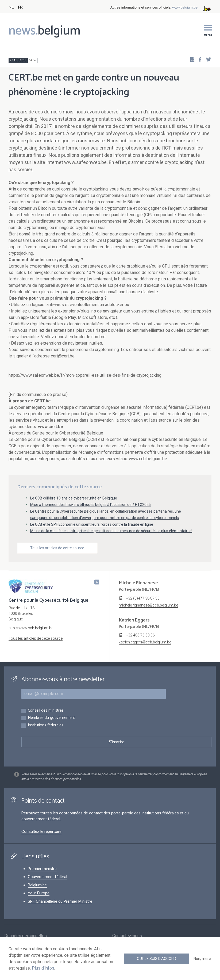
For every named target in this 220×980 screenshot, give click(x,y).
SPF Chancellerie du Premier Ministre (60, 901)
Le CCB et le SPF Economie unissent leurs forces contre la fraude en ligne (92, 524)
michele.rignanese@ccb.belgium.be (148, 605)
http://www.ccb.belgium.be (31, 628)
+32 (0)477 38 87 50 (143, 598)
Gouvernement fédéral (47, 877)
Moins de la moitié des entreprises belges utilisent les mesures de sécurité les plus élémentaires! (111, 531)
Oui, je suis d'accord (157, 959)
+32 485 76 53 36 (140, 635)
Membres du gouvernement (51, 718)
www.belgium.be (185, 7)
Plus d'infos (43, 968)
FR (20, 7)
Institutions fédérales (46, 725)
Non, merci (202, 959)
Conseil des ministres (46, 711)
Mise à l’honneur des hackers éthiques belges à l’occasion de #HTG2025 (90, 505)
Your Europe (39, 893)
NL (11, 7)
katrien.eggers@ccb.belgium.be (145, 642)
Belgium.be (37, 885)
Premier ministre (42, 869)
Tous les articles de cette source (57, 548)
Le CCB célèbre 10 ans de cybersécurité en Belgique (74, 498)
